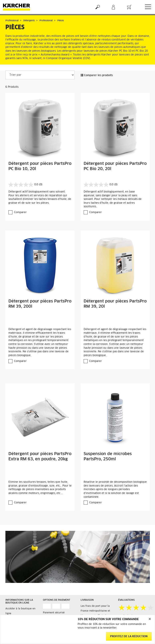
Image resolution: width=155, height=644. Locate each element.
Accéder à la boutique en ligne (20, 611)
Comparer (20, 212)
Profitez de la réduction (129, 636)
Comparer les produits (97, 75)
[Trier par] (40, 75)
